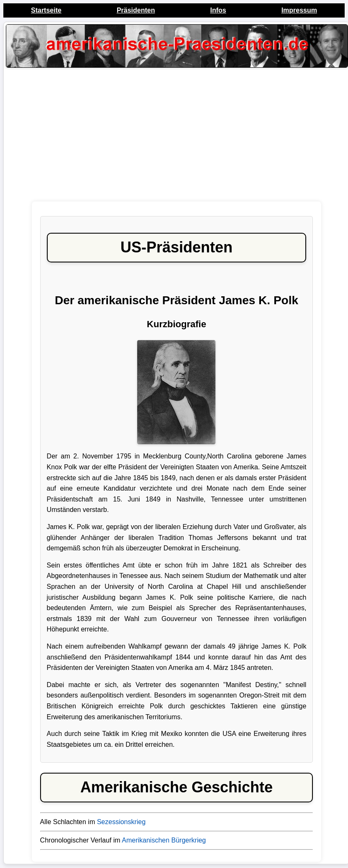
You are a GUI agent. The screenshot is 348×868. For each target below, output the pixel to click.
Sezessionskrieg (122, 822)
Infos (218, 10)
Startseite (46, 10)
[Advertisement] (177, 137)
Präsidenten (136, 10)
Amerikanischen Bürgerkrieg (164, 840)
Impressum (299, 10)
